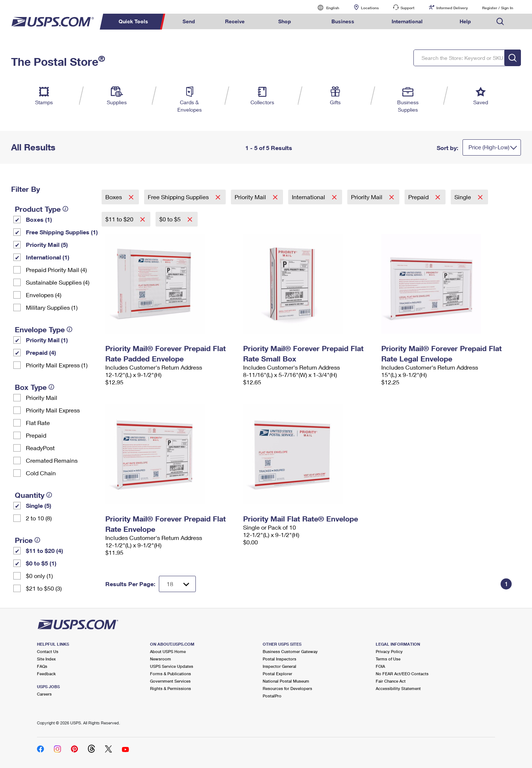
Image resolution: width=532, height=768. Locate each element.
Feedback (46, 674)
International (309, 197)
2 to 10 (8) (39, 518)
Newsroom (161, 659)
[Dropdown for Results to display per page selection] (177, 584)
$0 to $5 (171, 219)
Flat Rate (38, 423)
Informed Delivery (452, 8)
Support (407, 8)
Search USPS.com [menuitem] (500, 22)
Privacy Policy (389, 651)
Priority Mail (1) (47, 340)
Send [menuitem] (189, 21)
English (325, 8)
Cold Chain (41, 473)
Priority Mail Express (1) (57, 365)
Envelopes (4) (44, 295)
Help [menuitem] (465, 21)
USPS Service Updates (172, 666)
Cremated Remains (52, 460)
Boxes (114, 197)
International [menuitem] (407, 21)
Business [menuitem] (343, 21)
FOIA (380, 666)
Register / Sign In (498, 8)
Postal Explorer (277, 674)
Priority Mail (42, 397)
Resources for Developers (287, 688)
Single (463, 197)
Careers (44, 694)
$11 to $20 (120, 219)
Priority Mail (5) (47, 244)
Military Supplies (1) (52, 307)
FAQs (42, 666)
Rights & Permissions (170, 688)
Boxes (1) (39, 219)
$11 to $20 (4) (45, 550)
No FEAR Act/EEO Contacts (402, 674)
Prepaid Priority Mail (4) (56, 270)
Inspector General (279, 666)
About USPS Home (168, 651)
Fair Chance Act (391, 681)
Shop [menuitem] (285, 21)
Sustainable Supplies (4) (58, 282)
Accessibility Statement (398, 688)
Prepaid (36, 435)
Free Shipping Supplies (179, 197)
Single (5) (39, 505)
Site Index (46, 659)
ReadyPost (40, 448)
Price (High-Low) (489, 147)
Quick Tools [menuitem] (133, 21)
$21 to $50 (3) (44, 588)
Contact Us (48, 651)
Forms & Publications (170, 674)
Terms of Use (388, 659)
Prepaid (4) (41, 352)
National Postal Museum (286, 681)
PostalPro (272, 696)
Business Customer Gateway (290, 651)
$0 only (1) (39, 576)
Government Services (170, 681)
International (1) (48, 257)
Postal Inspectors (279, 659)
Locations (370, 8)
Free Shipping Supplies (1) (62, 232)
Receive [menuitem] (235, 21)
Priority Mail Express (53, 410)
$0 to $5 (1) (41, 563)
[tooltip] (65, 209)
